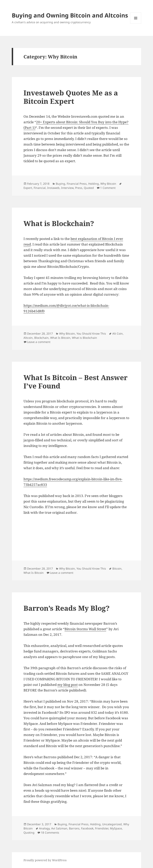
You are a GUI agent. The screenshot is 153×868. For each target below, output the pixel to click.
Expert (28, 188)
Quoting (29, 833)
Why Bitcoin (108, 184)
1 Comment (108, 188)
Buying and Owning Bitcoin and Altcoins (70, 15)
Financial (40, 188)
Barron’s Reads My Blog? (67, 608)
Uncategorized (112, 824)
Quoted (89, 188)
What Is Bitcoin (60, 338)
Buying (60, 184)
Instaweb (53, 188)
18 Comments (50, 833)
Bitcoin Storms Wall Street (85, 629)
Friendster (102, 828)
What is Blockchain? (59, 223)
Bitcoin (117, 568)
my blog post (68, 685)
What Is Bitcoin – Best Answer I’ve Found (76, 382)
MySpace (116, 828)
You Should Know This (91, 334)
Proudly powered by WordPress (45, 860)
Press (79, 188)
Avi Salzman (59, 828)
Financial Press (77, 184)
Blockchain (41, 338)
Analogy (44, 828)
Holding (94, 184)
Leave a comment (39, 342)
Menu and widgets (136, 24)
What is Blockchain (84, 338)
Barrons (74, 828)
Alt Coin (118, 334)
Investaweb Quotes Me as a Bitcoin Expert (71, 97)
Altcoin (28, 338)
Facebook (87, 828)
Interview (67, 188)
